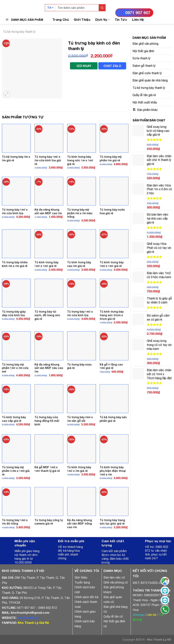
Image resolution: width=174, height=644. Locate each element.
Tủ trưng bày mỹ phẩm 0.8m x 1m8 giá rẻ (16, 471)
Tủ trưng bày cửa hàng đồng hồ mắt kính (47, 421)
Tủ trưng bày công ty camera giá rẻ (49, 522)
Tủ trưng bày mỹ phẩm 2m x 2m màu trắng (80, 213)
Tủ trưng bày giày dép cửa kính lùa (14, 313)
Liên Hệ (138, 20)
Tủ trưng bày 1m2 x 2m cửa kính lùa (15, 211)
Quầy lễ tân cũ (113, 616)
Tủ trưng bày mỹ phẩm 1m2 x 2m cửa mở (15, 368)
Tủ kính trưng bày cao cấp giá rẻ (14, 419)
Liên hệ (151, 615)
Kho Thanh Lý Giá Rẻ (33, 623)
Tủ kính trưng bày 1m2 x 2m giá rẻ (79, 469)
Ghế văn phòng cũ (116, 582)
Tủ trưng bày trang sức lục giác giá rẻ (112, 522)
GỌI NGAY (84, 66)
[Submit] (102, 8)
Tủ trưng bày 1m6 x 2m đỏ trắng (15, 522)
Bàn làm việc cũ (114, 577)
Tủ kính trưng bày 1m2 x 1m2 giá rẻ (46, 264)
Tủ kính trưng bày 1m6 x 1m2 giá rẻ (112, 264)
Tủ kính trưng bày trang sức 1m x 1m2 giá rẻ (80, 160)
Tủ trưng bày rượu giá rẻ (79, 366)
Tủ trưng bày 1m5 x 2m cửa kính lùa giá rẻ (48, 160)
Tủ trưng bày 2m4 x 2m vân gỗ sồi (80, 419)
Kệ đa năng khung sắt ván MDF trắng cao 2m (79, 524)
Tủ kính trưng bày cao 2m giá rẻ (79, 264)
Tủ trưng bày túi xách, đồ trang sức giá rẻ (47, 315)
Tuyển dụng (82, 582)
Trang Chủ (61, 20)
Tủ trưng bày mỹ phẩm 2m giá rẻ (111, 158)
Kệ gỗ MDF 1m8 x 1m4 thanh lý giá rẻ (47, 469)
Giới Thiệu (82, 20)
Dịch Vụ (103, 20)
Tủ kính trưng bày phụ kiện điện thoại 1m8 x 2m (113, 471)
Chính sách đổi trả (86, 597)
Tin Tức (121, 20)
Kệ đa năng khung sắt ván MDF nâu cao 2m (49, 368)
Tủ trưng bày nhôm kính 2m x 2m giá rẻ (15, 264)
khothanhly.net (28, 618)
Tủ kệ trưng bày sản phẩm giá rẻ (113, 419)
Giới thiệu (81, 577)
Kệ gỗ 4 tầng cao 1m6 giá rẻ (111, 366)
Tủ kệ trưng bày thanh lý (19, 32)
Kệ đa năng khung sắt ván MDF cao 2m (48, 211)
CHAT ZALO (112, 66)
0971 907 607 (138, 13)
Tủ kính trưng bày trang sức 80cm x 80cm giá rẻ (112, 315)
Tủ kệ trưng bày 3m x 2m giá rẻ (16, 158)
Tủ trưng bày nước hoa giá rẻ (112, 211)
